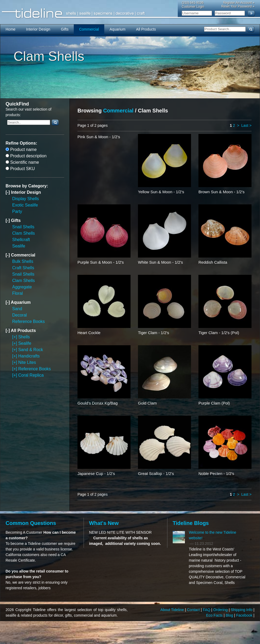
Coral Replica (31, 375)
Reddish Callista (213, 262)
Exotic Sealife (25, 205)
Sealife (19, 246)
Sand (17, 309)
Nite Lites (27, 362)
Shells (24, 337)
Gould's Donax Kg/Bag (97, 403)
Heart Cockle (89, 333)
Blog (230, 615)
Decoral (19, 315)
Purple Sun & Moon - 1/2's (101, 262)
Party (17, 211)
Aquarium (118, 29)
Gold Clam (147, 403)
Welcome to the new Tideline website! (213, 535)
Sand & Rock (31, 350)
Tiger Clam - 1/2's (153, 333)
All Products (146, 29)
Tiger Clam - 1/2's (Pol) (219, 333)
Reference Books (29, 321)
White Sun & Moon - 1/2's (161, 262)
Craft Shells (23, 268)
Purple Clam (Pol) (214, 403)
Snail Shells (23, 227)
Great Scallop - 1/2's (156, 473)
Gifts (65, 29)
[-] (8, 192)
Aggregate (22, 287)
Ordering (221, 610)
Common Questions (31, 523)
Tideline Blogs (191, 523)
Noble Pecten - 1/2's (216, 473)
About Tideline (173, 610)
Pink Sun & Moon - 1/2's (99, 137)
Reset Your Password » (238, 6)
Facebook (245, 615)
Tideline (130, 13)
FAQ (207, 610)
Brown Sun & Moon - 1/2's (222, 192)
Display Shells (25, 199)
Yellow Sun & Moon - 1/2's (161, 192)
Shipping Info (242, 610)
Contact (194, 610)
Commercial (89, 29)
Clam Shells (23, 233)
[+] (15, 337)
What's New (104, 523)
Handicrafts (29, 356)
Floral (18, 293)
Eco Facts (215, 615)
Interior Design (38, 29)
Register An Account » (239, 3)
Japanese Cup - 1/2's (96, 473)
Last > (246, 125)
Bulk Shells (23, 261)
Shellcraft (21, 240)
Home (10, 29)
